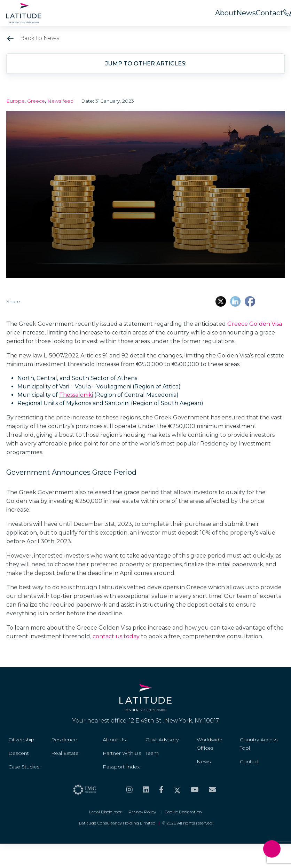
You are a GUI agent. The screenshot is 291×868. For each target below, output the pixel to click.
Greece (36, 101)
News (246, 13)
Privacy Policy (143, 812)
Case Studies (24, 767)
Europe (15, 101)
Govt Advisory (162, 740)
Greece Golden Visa (255, 324)
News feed (60, 101)
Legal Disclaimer (105, 812)
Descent (19, 753)
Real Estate (65, 753)
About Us (114, 740)
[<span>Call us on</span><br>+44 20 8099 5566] (287, 13)
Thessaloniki (76, 395)
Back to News (33, 38)
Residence (64, 740)
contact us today (116, 636)
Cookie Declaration (183, 812)
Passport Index (121, 767)
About (226, 13)
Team (152, 753)
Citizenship (21, 740)
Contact (270, 13)
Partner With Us (122, 753)
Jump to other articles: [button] (146, 64)
